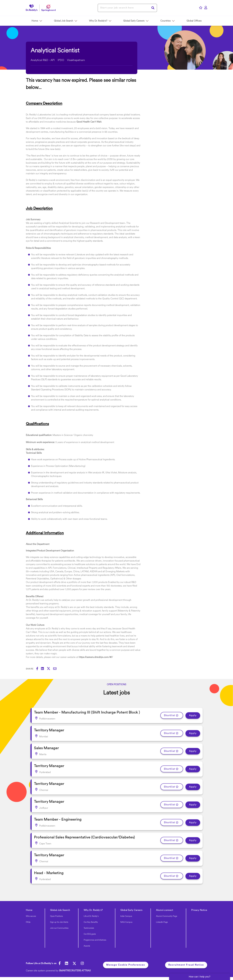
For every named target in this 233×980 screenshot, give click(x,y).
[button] (41, 21)
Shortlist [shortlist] (169, 715)
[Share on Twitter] (50, 669)
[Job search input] (127, 8)
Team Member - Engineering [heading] (58, 820)
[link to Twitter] (74, 964)
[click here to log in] (206, 8)
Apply (193, 715)
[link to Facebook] (60, 964)
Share (30, 669)
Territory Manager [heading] (49, 730)
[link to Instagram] (82, 964)
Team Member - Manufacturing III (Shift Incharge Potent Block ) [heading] (87, 713)
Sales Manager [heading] (46, 748)
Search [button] (153, 8)
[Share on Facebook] (39, 669)
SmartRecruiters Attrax (75, 971)
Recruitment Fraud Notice (186, 965)
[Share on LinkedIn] (44, 669)
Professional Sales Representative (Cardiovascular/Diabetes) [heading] (84, 837)
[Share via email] (56, 669)
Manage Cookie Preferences (126, 965)
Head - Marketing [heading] (49, 873)
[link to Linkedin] (66, 964)
